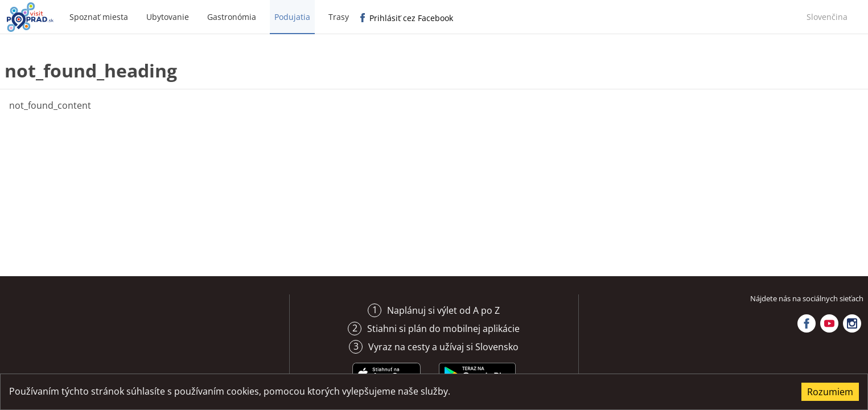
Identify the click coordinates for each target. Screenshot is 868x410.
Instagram (852, 323)
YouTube (829, 323)
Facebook (807, 323)
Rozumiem (830, 392)
